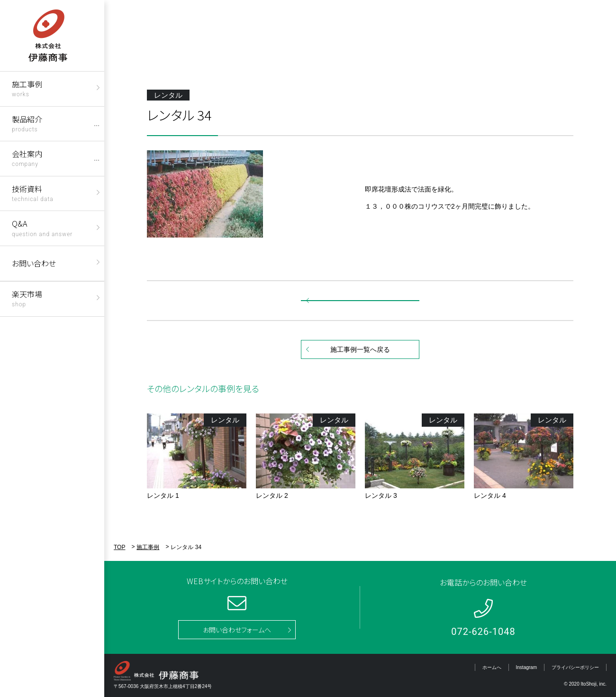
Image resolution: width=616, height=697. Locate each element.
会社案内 (27, 158)
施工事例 (27, 88)
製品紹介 (27, 123)
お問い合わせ (34, 263)
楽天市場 (27, 298)
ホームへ (492, 667)
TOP (119, 547)
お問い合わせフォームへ (237, 630)
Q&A (42, 227)
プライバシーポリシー (575, 667)
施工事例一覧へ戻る (360, 349)
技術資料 (33, 193)
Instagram (526, 667)
